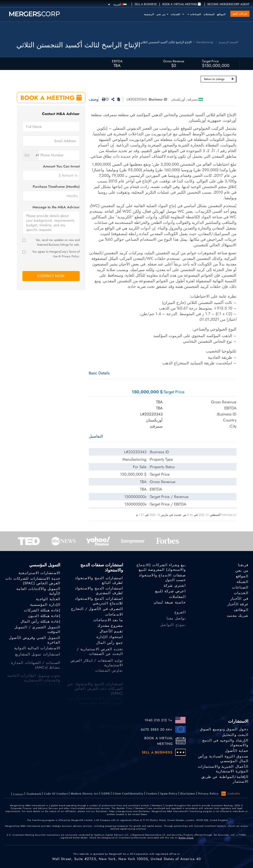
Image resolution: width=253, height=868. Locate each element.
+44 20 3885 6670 (157, 729)
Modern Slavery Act (85, 796)
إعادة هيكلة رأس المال (40, 623)
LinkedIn (231, 794)
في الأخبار (239, 600)
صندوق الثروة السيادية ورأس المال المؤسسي (223, 759)
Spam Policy (169, 794)
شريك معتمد (238, 620)
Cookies (152, 794)
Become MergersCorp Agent (228, 4)
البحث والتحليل (235, 735)
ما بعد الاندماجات (108, 620)
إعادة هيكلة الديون (44, 617)
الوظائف (241, 613)
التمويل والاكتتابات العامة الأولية (38, 591)
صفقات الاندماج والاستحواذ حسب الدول (162, 578)
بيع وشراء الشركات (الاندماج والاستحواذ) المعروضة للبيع (161, 567)
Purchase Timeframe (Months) (56, 187)
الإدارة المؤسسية (45, 605)
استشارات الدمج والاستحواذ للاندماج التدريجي (99, 601)
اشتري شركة (175, 586)
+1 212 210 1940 (159, 720)
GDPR (106, 795)
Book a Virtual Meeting (182, 4)
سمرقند (192, 99)
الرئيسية (149, 14)
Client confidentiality (128, 794)
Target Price (210, 61)
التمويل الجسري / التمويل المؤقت (37, 635)
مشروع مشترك (110, 627)
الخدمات (177, 14)
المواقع (221, 14)
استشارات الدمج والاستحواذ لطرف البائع (99, 580)
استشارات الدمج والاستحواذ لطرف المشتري (99, 591)
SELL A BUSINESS (146, 4)
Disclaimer (188, 794)
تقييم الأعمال (111, 633)
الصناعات (194, 14)
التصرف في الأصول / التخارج (97, 609)
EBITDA (117, 61)
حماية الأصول (237, 751)
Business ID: (158, 99)
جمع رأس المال (110, 647)
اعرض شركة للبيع (170, 591)
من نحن (162, 14)
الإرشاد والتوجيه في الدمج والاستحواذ (225, 743)
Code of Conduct (56, 797)
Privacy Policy (208, 794)
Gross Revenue (174, 61)
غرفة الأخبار (238, 606)
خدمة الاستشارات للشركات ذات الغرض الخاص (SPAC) (33, 581)
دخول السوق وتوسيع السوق (224, 729)
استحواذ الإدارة (110, 640)
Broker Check (186, 838)
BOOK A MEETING (51, 98)
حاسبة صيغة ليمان (170, 603)
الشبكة (242, 582)
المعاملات (209, 14)
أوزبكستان (178, 99)
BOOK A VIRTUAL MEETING (159, 741)
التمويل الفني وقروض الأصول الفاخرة (35, 648)
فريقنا (243, 565)
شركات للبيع (240, 14)
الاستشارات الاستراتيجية (39, 573)
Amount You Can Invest (61, 166)
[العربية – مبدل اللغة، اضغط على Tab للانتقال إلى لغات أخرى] (117, 4)
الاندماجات (114, 614)
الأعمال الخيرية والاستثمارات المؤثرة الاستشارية (223, 770)
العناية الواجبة (48, 599)
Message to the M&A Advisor (56, 207)
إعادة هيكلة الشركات (42, 611)
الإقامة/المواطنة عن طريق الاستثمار (225, 781)
